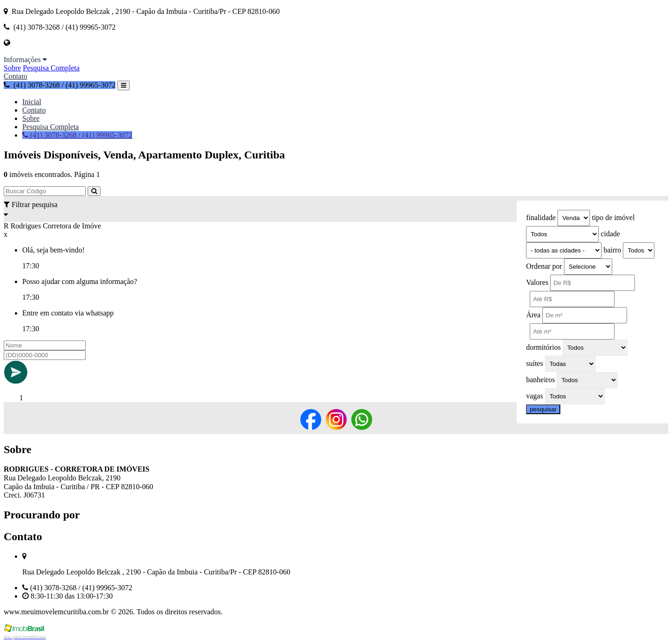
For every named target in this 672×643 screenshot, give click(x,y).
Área (533, 315)
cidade (610, 234)
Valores (537, 282)
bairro (612, 250)
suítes (534, 363)
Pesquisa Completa (51, 68)
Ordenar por (544, 266)
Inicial (32, 102)
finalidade (541, 217)
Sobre (12, 68)
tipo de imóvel (613, 217)
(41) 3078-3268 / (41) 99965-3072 (60, 85)
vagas (534, 396)
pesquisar (543, 409)
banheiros (540, 380)
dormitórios (543, 347)
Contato (16, 76)
